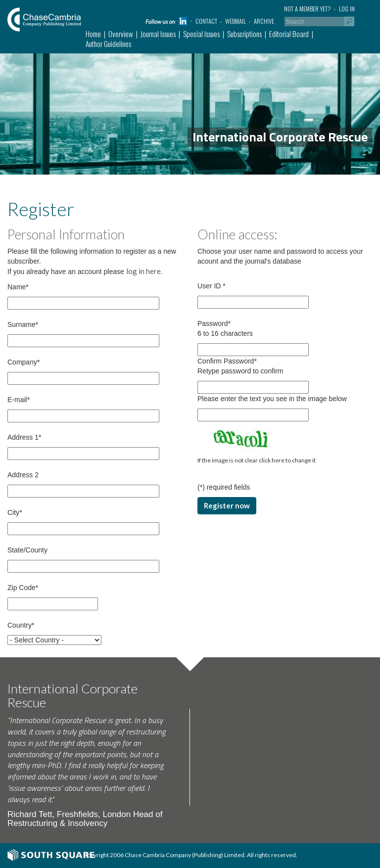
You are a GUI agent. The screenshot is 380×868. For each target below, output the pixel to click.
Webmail (236, 21)
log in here (143, 271)
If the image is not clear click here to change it (257, 460)
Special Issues (201, 34)
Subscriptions (244, 34)
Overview (121, 34)
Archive (264, 21)
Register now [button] (227, 505)
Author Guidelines (108, 44)
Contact (206, 21)
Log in (347, 9)
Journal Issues (158, 34)
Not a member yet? (308, 9)
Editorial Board (289, 34)
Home (93, 34)
